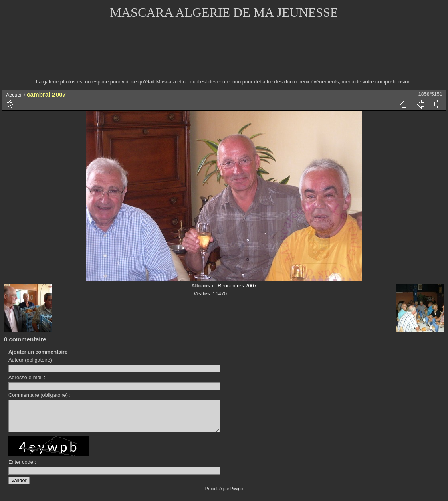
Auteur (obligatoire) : (32, 360)
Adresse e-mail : (27, 377)
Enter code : (22, 468)
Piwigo (237, 495)
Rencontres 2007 (237, 286)
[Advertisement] (224, 54)
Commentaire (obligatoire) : (39, 395)
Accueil (14, 95)
